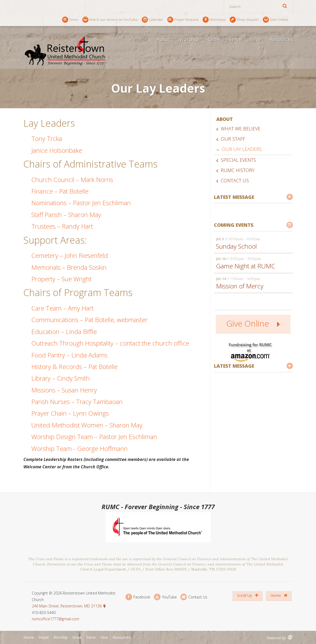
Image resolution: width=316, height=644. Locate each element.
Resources (281, 39)
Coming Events (253, 225)
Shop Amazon (244, 20)
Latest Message (253, 197)
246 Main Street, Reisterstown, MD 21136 (67, 606)
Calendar (152, 20)
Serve (235, 39)
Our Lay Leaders (242, 149)
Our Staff (233, 139)
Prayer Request (183, 20)
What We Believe (241, 129)
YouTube (165, 597)
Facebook (138, 597)
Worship (189, 39)
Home (140, 39)
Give (256, 39)
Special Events (238, 160)
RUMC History (238, 170)
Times (70, 20)
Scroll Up (248, 595)
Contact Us (235, 180)
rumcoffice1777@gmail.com (56, 619)
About (163, 39)
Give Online (276, 20)
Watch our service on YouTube (110, 20)
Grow (214, 39)
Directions (214, 20)
